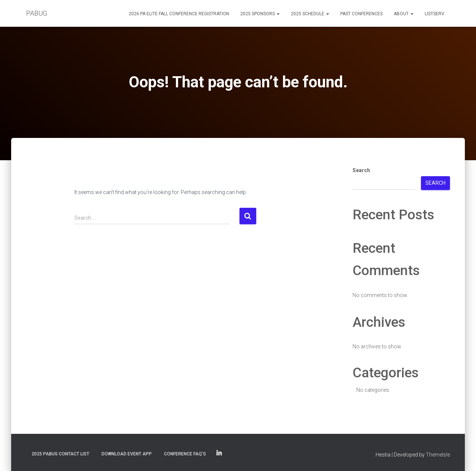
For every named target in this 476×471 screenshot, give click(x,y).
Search (361, 170)
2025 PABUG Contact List (60, 454)
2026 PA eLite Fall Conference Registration (179, 14)
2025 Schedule (310, 14)
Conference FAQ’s (185, 454)
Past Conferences (361, 14)
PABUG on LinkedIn (219, 454)
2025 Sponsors (260, 14)
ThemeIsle (438, 455)
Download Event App (127, 454)
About (404, 14)
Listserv (435, 14)
